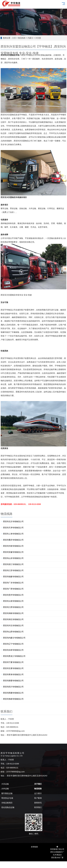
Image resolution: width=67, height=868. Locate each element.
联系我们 (38, 807)
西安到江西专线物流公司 (13, 607)
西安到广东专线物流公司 (13, 583)
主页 (14, 38)
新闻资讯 (38, 803)
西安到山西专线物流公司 (13, 632)
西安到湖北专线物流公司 (13, 619)
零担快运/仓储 (7, 798)
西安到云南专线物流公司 (13, 601)
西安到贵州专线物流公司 (13, 595)
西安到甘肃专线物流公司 (13, 668)
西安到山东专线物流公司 (13, 558)
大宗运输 (5, 784)
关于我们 (38, 784)
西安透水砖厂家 (57, 857)
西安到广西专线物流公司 (13, 589)
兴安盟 (38, 38)
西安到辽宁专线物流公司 (13, 644)
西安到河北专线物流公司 (13, 625)
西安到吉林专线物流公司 (13, 650)
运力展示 (38, 793)
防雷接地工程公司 (57, 849)
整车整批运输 (7, 793)
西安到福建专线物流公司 (13, 577)
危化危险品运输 (8, 807)
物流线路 (22, 38)
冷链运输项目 (7, 803)
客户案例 (38, 798)
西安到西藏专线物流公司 (13, 693)
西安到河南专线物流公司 (13, 546)
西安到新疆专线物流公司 (13, 681)
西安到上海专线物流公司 (13, 534)
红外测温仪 (57, 854)
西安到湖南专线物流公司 (13, 613)
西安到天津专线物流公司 (13, 528)
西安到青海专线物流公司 (13, 674)
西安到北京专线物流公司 (13, 521)
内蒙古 (30, 38)
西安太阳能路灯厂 (57, 852)
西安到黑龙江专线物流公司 (14, 656)
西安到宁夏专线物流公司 (13, 662)
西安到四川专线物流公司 (13, 687)
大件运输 (5, 789)
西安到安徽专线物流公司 (13, 552)
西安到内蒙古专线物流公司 (14, 638)
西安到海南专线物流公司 (13, 699)
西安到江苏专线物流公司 (13, 570)
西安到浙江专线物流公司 (13, 564)
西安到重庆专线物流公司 (13, 540)
